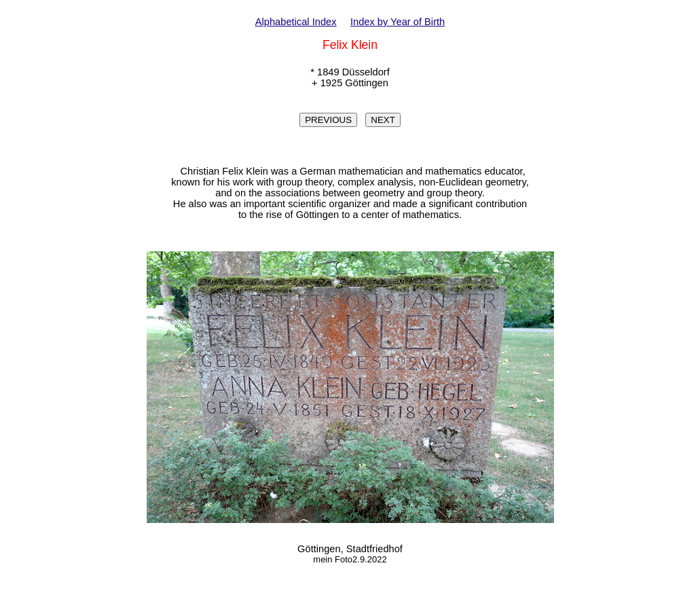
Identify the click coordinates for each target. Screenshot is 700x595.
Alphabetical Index (296, 22)
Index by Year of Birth (398, 22)
